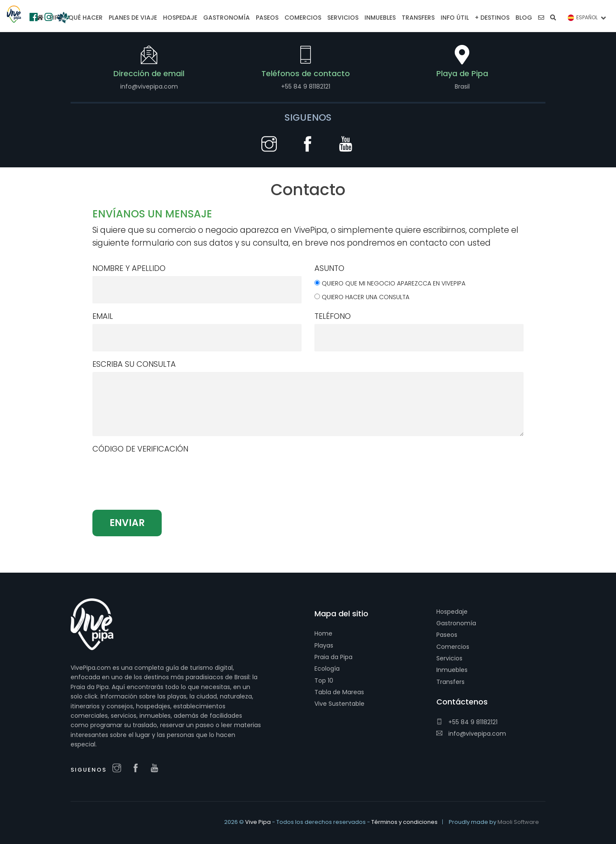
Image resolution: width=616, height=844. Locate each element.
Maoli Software (518, 822)
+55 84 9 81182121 (467, 722)
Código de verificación (140, 449)
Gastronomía (456, 623)
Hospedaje (452, 612)
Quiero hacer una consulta (366, 297)
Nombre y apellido (129, 268)
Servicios (449, 658)
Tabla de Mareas (339, 692)
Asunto (329, 268)
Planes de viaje (133, 18)
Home (323, 633)
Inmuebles (452, 670)
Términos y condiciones (404, 822)
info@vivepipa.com (471, 734)
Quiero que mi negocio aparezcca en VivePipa (394, 283)
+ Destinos (492, 18)
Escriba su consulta (134, 364)
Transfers (450, 682)
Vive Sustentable (339, 704)
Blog (524, 18)
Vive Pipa (258, 822)
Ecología (327, 669)
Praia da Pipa (333, 657)
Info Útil (455, 18)
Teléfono (333, 316)
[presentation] (157, 489)
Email (103, 316)
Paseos (447, 635)
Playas (324, 645)
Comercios (453, 647)
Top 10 (324, 681)
